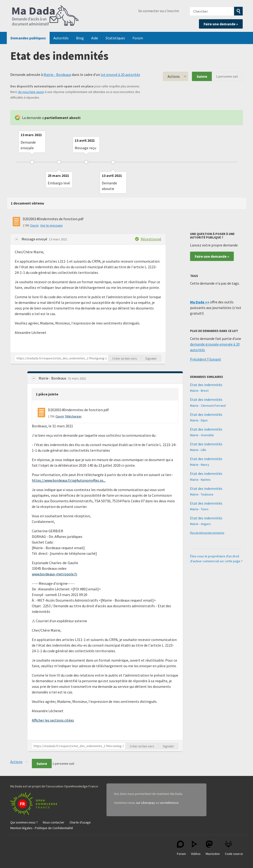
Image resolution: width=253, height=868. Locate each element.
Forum (138, 38)
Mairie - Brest (199, 391)
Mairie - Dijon (199, 420)
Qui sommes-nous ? (24, 822)
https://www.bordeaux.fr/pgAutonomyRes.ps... (69, 480)
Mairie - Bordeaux (57, 75)
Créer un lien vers (125, 358)
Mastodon (213, 848)
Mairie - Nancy (200, 465)
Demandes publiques (28, 38)
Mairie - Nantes (200, 480)
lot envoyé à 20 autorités (120, 75)
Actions (174, 76)
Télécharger (73, 416)
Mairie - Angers (200, 524)
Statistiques (115, 38)
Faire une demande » (221, 24)
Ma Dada (45, 16)
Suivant (215, 359)
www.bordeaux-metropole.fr (55, 574)
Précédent (198, 359)
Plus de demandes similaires (207, 533)
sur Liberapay (145, 803)
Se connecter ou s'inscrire (159, 11)
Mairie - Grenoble (202, 435)
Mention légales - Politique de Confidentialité (42, 828)
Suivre (202, 76)
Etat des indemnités (206, 385)
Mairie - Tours (199, 509)
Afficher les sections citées (53, 720)
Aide (95, 38)
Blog (80, 38)
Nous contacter (54, 822)
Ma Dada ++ (200, 302)
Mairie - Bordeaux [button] (53, 378)
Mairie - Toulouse (202, 494)
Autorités (61, 38)
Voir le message (51, 225)
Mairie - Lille (198, 450)
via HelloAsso (169, 803)
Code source (234, 848)
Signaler (151, 358)
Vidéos (196, 848)
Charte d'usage (80, 822)
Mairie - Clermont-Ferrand (208, 406)
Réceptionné (151, 239)
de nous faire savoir (31, 92)
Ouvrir (35, 225)
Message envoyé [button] (35, 239)
